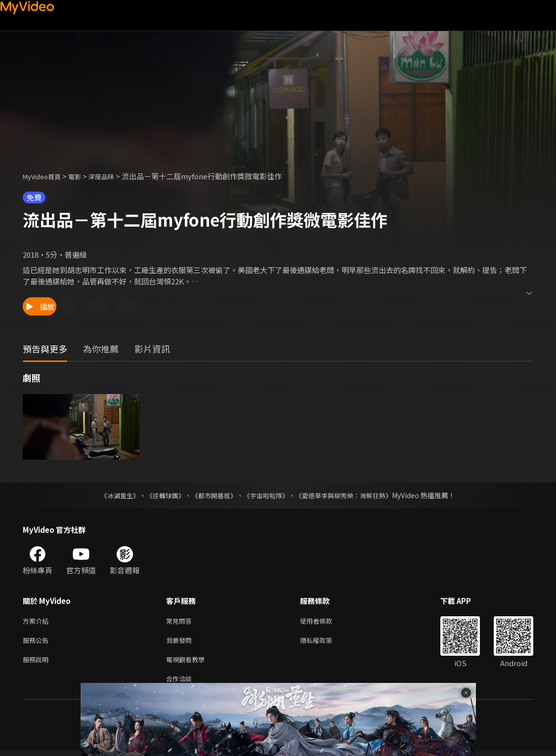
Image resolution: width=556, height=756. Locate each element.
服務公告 (38, 642)
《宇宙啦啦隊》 (267, 495)
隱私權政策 (324, 642)
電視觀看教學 (188, 663)
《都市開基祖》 (212, 495)
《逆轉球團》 (160, 495)
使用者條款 (324, 621)
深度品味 (112, 176)
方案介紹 (38, 621)
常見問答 (181, 621)
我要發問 (181, 642)
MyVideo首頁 (45, 176)
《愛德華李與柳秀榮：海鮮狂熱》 (350, 495)
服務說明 (38, 663)
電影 (83, 176)
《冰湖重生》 (112, 495)
